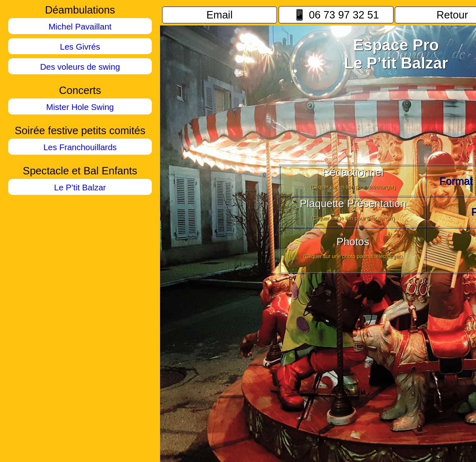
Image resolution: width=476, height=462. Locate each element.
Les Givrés (80, 47)
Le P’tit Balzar (80, 187)
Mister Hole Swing (80, 107)
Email (220, 15)
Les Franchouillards (80, 147)
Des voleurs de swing (80, 67)
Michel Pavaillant (80, 26)
